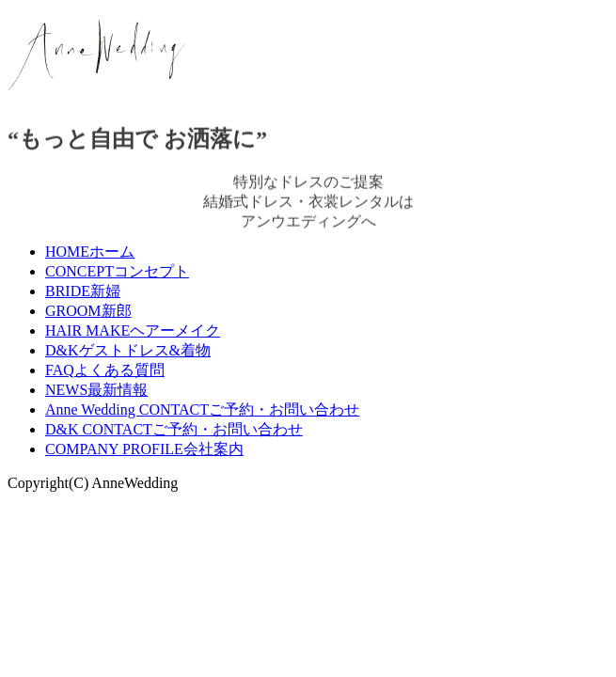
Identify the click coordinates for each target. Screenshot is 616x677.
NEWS (96, 390)
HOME (90, 252)
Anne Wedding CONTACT (202, 409)
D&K (128, 350)
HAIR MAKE (133, 331)
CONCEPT (117, 271)
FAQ (105, 370)
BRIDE (83, 291)
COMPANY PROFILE (144, 449)
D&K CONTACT (174, 429)
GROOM (88, 311)
